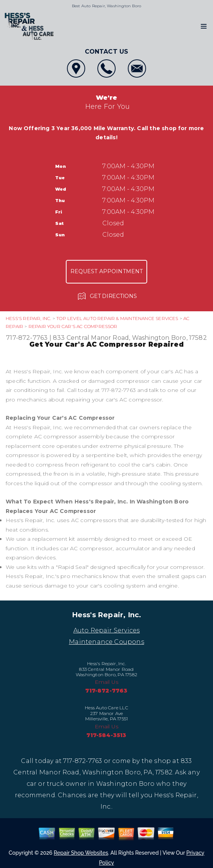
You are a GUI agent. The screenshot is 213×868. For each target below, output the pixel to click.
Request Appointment (107, 271)
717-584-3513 (106, 735)
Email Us (107, 682)
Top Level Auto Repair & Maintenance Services (117, 318)
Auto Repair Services (107, 630)
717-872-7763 (27, 338)
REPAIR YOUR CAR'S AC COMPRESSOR (73, 326)
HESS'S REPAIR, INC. (29, 318)
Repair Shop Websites (81, 853)
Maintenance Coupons (106, 642)
